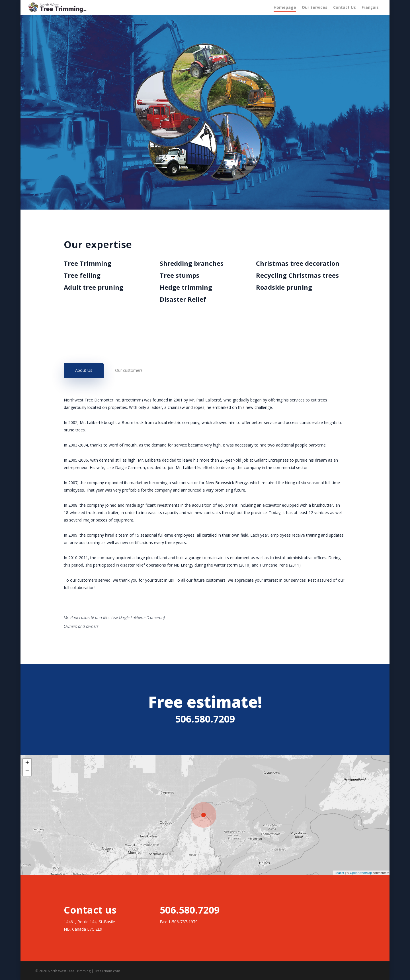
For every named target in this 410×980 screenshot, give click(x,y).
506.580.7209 (205, 719)
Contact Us (345, 7)
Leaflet (339, 873)
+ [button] (27, 763)
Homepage (285, 7)
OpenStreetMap (361, 873)
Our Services (315, 7)
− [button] (27, 772)
